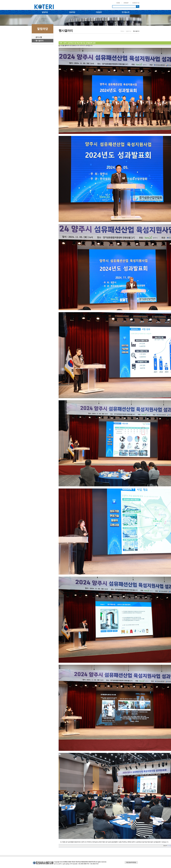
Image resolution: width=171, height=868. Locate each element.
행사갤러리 (40, 41)
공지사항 (39, 37)
